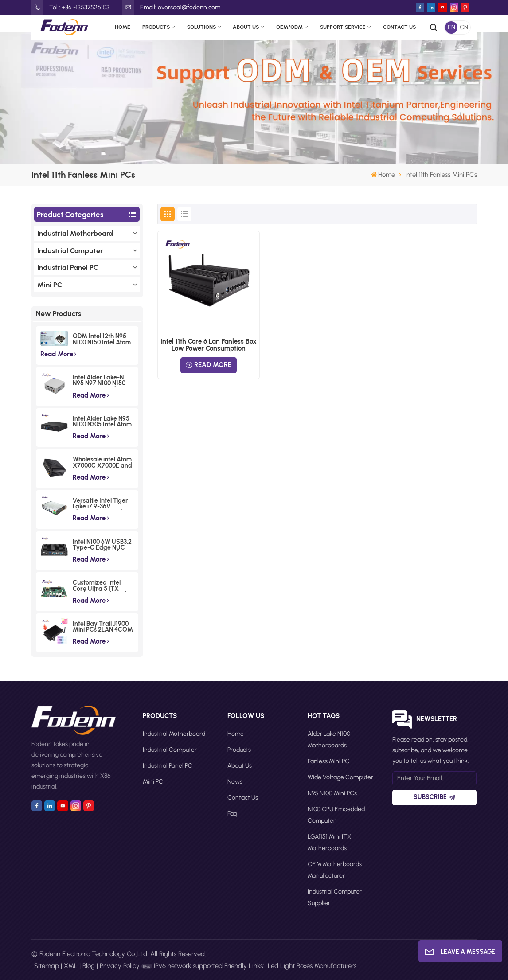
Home (123, 27)
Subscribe (434, 797)
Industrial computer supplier (335, 897)
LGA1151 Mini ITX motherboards (329, 842)
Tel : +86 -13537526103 (70, 8)
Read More (59, 354)
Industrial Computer (70, 251)
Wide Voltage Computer (340, 777)
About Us (246, 27)
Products (156, 27)
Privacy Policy (120, 966)
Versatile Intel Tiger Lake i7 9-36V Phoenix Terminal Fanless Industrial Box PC (103, 504)
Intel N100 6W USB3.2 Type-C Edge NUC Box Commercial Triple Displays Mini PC (102, 545)
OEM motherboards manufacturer (335, 870)
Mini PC (50, 285)
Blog (89, 966)
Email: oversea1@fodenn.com (171, 8)
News (235, 782)
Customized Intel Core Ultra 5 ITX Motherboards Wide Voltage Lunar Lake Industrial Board (101, 586)
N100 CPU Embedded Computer (336, 815)
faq (232, 814)
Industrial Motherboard (75, 233)
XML (71, 966)
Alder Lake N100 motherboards (329, 740)
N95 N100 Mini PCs (332, 793)
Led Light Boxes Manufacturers (312, 966)
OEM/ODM (289, 27)
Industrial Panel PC (68, 267)
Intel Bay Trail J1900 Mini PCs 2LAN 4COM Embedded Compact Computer (103, 627)
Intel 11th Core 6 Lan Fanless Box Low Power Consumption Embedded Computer (209, 345)
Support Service (343, 27)
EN (451, 27)
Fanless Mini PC (328, 761)
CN (464, 27)
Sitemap (47, 966)
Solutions (201, 27)
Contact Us (399, 27)
